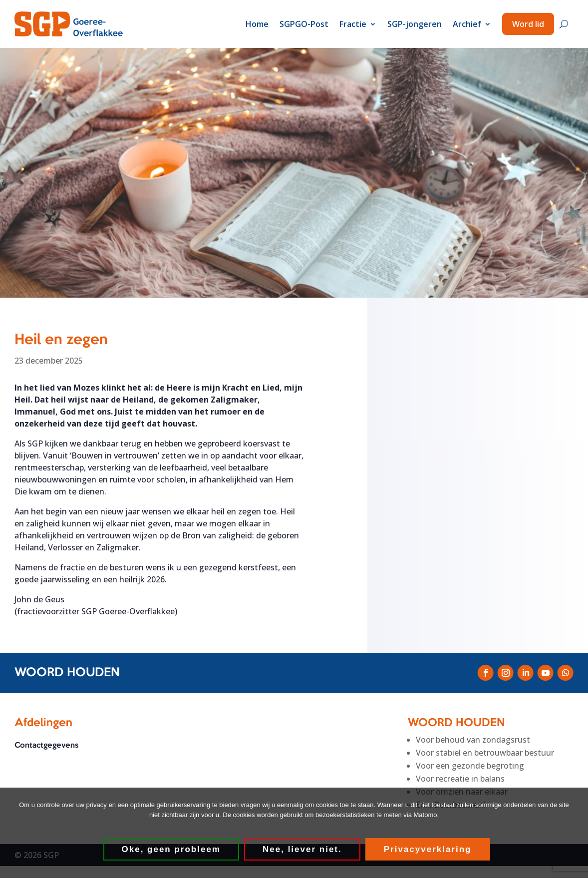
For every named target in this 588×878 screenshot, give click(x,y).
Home (257, 24)
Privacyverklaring (428, 849)
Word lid (528, 24)
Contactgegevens (46, 746)
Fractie (353, 24)
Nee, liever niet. (302, 849)
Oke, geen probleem (171, 849)
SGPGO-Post (304, 24)
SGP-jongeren (415, 24)
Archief (467, 24)
